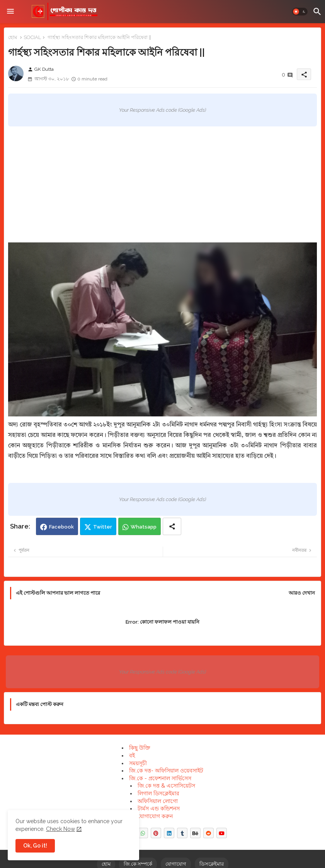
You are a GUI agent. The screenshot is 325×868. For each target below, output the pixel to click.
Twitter (103, 527)
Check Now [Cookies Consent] (60, 829)
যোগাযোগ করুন (155, 816)
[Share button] (172, 526)
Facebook (61, 527)
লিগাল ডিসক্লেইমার (158, 793)
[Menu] (10, 12)
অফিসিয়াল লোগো (158, 801)
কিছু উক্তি (140, 748)
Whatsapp (144, 527)
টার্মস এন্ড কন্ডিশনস (159, 808)
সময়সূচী (138, 763)
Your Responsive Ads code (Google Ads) (162, 110)
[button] (300, 12)
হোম (13, 37)
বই (132, 755)
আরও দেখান (302, 593)
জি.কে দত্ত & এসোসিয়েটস (166, 786)
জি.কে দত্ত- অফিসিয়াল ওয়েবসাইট (166, 771)
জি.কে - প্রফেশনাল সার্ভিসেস (160, 778)
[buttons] (143, 833)
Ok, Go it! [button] (35, 846)
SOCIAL (32, 37)
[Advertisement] (162, 184)
